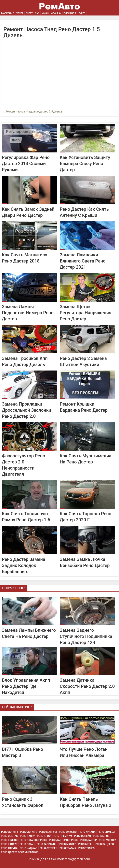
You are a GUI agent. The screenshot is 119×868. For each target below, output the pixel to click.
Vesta (20, 13)
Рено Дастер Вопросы (64, 840)
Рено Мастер (68, 844)
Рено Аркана (87, 832)
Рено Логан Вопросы (33, 840)
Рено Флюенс (68, 832)
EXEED (82, 13)
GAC (37, 13)
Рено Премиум (62, 836)
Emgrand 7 (70, 13)
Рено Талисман (47, 844)
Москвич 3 (8, 13)
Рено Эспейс (83, 836)
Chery (29, 13)
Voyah (45, 13)
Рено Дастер (89, 840)
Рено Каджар (29, 848)
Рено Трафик (68, 848)
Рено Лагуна (9, 848)
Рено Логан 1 (10, 832)
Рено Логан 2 (29, 832)
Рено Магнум (48, 832)
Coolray (56, 13)
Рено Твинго (87, 848)
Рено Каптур (9, 844)
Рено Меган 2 (107, 840)
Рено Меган (86, 844)
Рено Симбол (106, 832)
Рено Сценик (9, 836)
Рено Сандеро (105, 844)
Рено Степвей (48, 848)
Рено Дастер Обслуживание (20, 852)
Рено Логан (27, 844)
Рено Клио (44, 836)
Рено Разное (101, 836)
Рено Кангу (28, 836)
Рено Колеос (9, 840)
